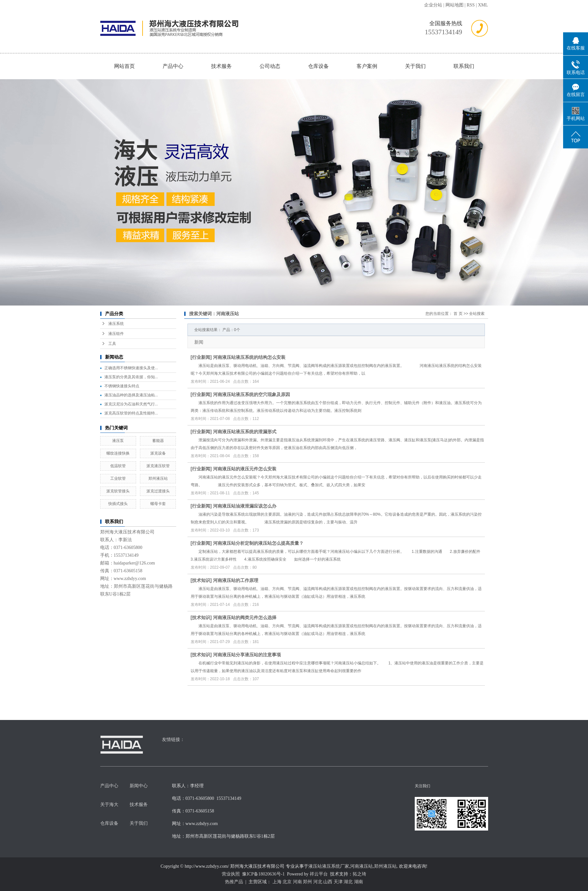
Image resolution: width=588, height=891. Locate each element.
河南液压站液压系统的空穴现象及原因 (251, 394)
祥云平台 (319, 874)
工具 (112, 344)
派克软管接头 (118, 491)
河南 (297, 882)
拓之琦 (359, 874)
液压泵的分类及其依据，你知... (131, 377)
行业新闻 (201, 357)
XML (483, 5)
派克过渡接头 (158, 491)
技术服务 (221, 66)
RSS (471, 5)
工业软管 (118, 478)
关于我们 (415, 66)
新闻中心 (139, 786)
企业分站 (433, 5)
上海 (277, 882)
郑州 (307, 882)
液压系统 (116, 324)
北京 (287, 882)
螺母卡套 (158, 504)
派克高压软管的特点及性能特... (131, 413)
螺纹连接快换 (118, 453)
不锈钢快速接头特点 (122, 386)
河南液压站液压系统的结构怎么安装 (249, 357)
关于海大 (109, 805)
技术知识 (201, 580)
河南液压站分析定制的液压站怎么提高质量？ (258, 543)
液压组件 (116, 334)
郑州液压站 (158, 478)
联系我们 (464, 66)
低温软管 (118, 466)
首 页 (458, 314)
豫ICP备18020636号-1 (263, 874)
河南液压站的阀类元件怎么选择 (245, 617)
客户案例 (367, 66)
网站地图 (454, 5)
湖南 (358, 882)
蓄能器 (158, 441)
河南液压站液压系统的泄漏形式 (245, 432)
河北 (318, 882)
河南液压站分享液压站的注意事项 (247, 655)
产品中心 (173, 66)
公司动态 (270, 66)
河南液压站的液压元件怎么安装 (245, 469)
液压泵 (118, 441)
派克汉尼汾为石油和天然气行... (131, 404)
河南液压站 (361, 866)
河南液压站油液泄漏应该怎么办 (245, 506)
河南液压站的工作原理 (236, 580)
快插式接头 (118, 504)
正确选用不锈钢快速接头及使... (131, 368)
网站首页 (124, 66)
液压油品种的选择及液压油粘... (131, 395)
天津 (338, 882)
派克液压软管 (158, 466)
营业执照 (231, 874)
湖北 (348, 882)
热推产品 (234, 882)
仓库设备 (318, 66)
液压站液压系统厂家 (329, 866)
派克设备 (158, 453)
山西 (328, 882)
